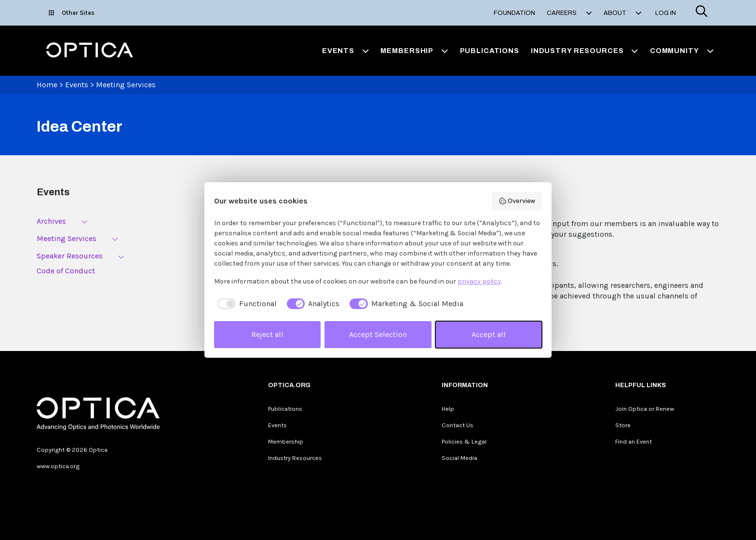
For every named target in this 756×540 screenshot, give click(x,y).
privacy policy (479, 281)
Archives (51, 221)
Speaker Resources (70, 256)
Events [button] (346, 51)
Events (77, 85)
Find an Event (634, 441)
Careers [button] (569, 13)
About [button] (623, 13)
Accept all (489, 334)
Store (623, 425)
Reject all (267, 334)
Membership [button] (414, 51)
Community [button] (682, 51)
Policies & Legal (464, 441)
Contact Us (458, 425)
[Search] (702, 13)
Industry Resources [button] (585, 51)
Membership (286, 441)
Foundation (514, 13)
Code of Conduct (66, 271)
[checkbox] (245, 304)
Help (448, 409)
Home (47, 85)
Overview (517, 201)
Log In (666, 13)
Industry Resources (295, 458)
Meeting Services (126, 85)
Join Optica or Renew (645, 409)
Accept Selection (378, 334)
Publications (490, 51)
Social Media (459, 458)
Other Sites (72, 13)
